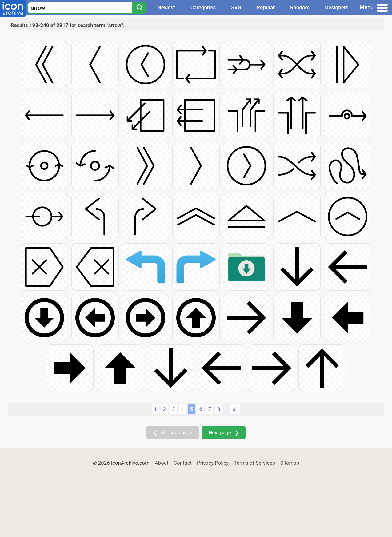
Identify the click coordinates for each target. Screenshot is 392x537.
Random (300, 7)
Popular (266, 7)
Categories (203, 7)
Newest (166, 7)
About (162, 463)
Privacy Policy (213, 463)
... (226, 409)
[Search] (139, 8)
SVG (236, 7)
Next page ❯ (224, 433)
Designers (337, 7)
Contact (183, 463)
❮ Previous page (173, 433)
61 (235, 409)
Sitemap (290, 463)
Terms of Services (254, 463)
